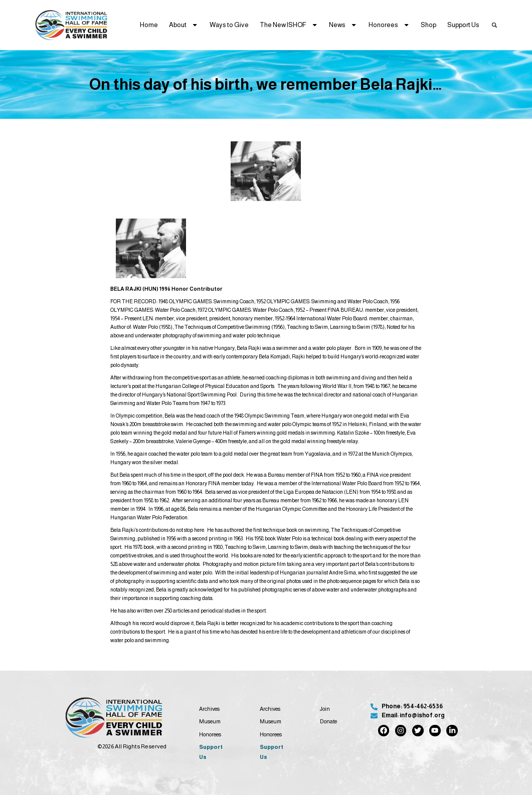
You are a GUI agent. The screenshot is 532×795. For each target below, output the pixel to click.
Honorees (389, 25)
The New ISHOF (289, 25)
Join (325, 709)
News (343, 25)
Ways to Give (229, 25)
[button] (494, 25)
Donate (328, 721)
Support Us (463, 25)
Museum (210, 721)
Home (149, 25)
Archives (209, 709)
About (184, 25)
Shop (428, 25)
